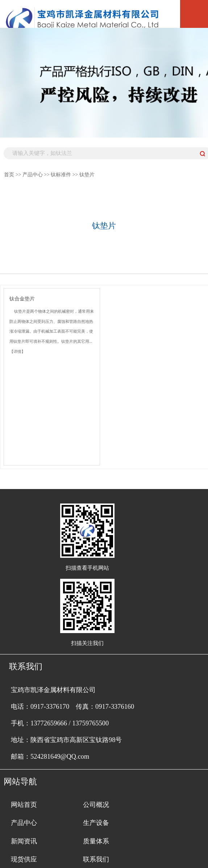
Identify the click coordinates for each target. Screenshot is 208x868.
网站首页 (24, 805)
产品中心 (33, 175)
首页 (9, 175)
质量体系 (96, 841)
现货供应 (24, 859)
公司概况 (96, 805)
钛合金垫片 (22, 299)
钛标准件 (61, 175)
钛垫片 (87, 175)
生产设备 (96, 823)
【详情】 (17, 351)
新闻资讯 (24, 841)
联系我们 (96, 859)
